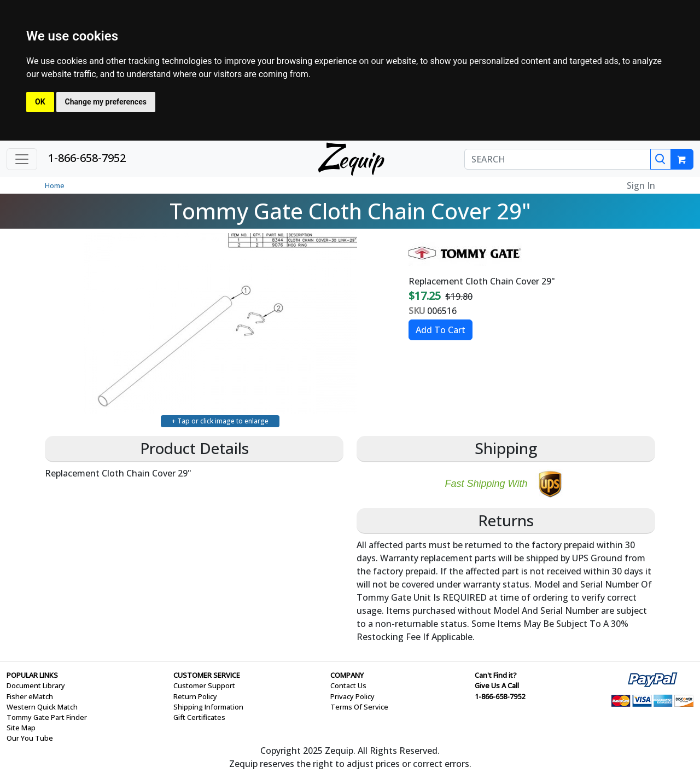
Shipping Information (208, 707)
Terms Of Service (359, 707)
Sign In (641, 185)
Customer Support (204, 685)
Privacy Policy (352, 696)
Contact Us (348, 685)
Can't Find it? (496, 675)
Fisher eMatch (30, 696)
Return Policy (195, 696)
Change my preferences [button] (106, 102)
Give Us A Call (497, 685)
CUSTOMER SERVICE (207, 675)
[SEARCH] (558, 159)
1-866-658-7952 (87, 158)
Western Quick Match (42, 707)
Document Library (36, 685)
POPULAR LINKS (32, 675)
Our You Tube (30, 738)
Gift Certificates (199, 717)
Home (55, 185)
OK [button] (40, 102)
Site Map (21, 728)
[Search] (661, 159)
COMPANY (347, 675)
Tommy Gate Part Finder (47, 717)
